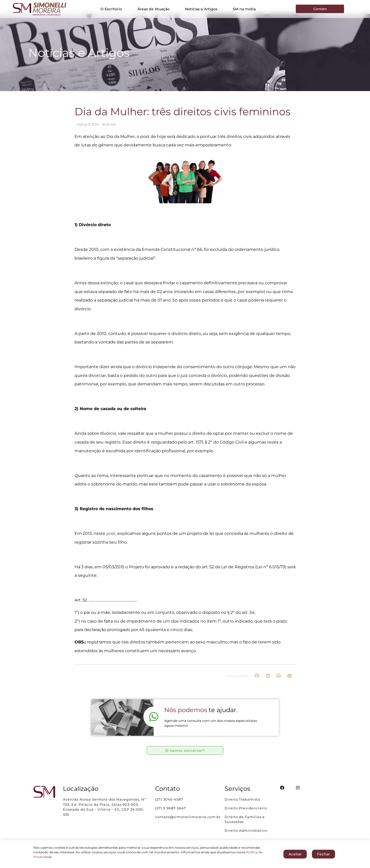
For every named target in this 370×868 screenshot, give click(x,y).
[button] (257, 680)
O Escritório (111, 9)
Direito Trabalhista (242, 804)
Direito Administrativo (246, 835)
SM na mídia (244, 9)
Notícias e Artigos (201, 9)
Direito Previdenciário (246, 813)
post (111, 538)
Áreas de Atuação (154, 9)
